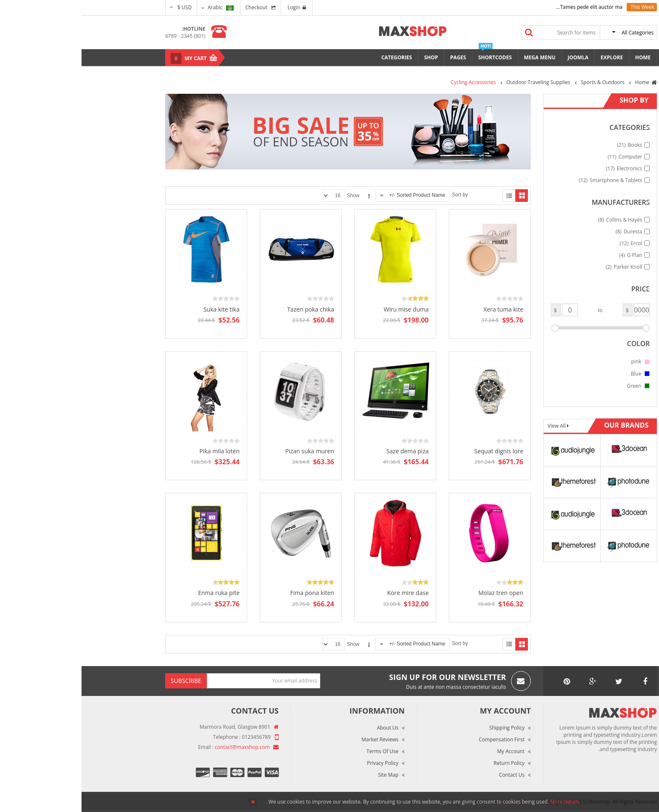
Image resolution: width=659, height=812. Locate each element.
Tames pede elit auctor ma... (508, 7)
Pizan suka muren (228, 451)
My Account (429, 751)
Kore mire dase (326, 593)
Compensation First (420, 739)
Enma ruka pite (137, 593)
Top (650, 147)
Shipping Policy (425, 728)
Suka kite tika (140, 309)
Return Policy (428, 763)
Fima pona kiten (231, 593)
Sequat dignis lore (417, 451)
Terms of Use (301, 751)
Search (448, 32)
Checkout (175, 7)
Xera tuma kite (422, 309)
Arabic (139, 7)
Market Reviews (298, 739)
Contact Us (430, 775)
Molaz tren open (419, 593)
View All (476, 426)
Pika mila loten (138, 451)
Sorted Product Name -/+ (336, 195)
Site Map (307, 775)
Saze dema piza (326, 451)
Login (215, 7)
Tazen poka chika (229, 309)
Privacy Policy (301, 763)
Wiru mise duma (325, 309)
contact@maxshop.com (161, 747)
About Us (306, 728)
